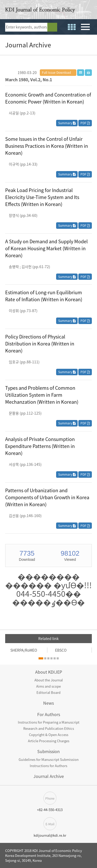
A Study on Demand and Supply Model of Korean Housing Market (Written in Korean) (46, 248)
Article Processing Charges (49, 741)
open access (90, 10)
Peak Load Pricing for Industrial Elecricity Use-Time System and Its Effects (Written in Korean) (42, 197)
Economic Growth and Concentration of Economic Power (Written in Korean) (48, 98)
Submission (48, 751)
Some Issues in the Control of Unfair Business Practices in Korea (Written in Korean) (47, 146)
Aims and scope (48, 686)
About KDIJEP (49, 672)
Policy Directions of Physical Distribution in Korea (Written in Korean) (40, 344)
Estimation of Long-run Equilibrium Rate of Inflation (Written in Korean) (44, 296)
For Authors (49, 714)
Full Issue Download (56, 72)
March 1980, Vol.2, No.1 (29, 79)
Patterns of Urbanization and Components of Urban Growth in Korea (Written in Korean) (47, 497)
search (52, 27)
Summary (67, 123)
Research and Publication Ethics (49, 728)
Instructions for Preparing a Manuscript (49, 722)
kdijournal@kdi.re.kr (50, 835)
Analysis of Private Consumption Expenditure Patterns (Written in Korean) (40, 446)
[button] (41, 658)
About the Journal (49, 680)
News (48, 703)
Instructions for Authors (48, 766)
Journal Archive (49, 776)
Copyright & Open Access (49, 735)
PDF (85, 123)
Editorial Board (48, 692)
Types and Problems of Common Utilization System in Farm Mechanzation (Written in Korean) (42, 395)
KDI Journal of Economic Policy (40, 11)
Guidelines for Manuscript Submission (49, 759)
